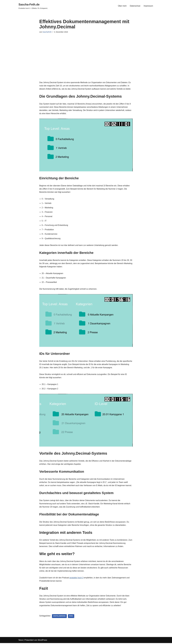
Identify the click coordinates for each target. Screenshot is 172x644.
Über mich (122, 6)
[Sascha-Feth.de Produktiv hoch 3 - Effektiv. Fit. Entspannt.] (33, 6)
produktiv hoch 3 (77, 579)
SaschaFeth (47, 32)
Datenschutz (135, 6)
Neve (21, 641)
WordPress (42, 641)
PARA (71, 617)
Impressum (148, 6)
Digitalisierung (59, 617)
